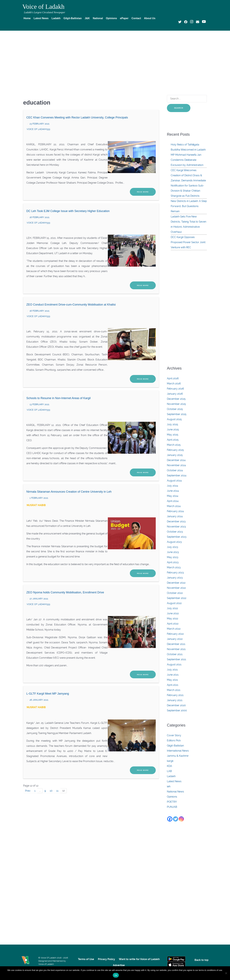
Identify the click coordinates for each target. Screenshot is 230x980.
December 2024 (176, 460)
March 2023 (174, 567)
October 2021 (175, 654)
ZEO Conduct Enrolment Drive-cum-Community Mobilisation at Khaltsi (71, 297)
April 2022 (173, 624)
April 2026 (173, 378)
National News (175, 792)
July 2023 (172, 547)
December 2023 (176, 521)
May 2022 (172, 619)
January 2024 (175, 516)
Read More (143, 188)
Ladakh (171, 776)
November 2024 (176, 465)
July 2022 (172, 608)
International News (178, 751)
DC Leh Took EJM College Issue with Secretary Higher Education (68, 207)
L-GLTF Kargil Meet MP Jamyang (48, 672)
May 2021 (172, 680)
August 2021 (174, 664)
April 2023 (173, 562)
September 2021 (176, 659)
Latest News (174, 781)
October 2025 (175, 409)
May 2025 (173, 435)
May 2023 (173, 557)
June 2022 (173, 613)
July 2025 (172, 424)
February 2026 (175, 389)
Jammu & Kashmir (178, 756)
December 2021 (176, 644)
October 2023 (175, 532)
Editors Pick (174, 740)
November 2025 (176, 404)
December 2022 (176, 583)
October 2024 (175, 470)
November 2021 (176, 649)
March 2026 (174, 384)
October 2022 (175, 593)
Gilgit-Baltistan (175, 746)
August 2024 (174, 481)
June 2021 (173, 675)
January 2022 (175, 639)
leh (169, 786)
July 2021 (172, 670)
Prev (28, 766)
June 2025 (173, 429)
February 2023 (175, 573)
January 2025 (175, 455)
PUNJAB (172, 807)
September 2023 (177, 537)
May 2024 (173, 496)
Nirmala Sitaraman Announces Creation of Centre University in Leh (69, 477)
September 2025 (177, 414)
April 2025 (173, 440)
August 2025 (174, 419)
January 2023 (175, 578)
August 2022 (174, 603)
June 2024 (173, 491)
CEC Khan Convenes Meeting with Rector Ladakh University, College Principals (77, 117)
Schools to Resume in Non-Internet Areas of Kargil (58, 387)
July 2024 (172, 486)
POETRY (172, 802)
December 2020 (176, 705)
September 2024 (177, 475)
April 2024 (173, 501)
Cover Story (174, 735)
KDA (169, 766)
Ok (116, 975)
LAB (169, 771)
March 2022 (174, 629)
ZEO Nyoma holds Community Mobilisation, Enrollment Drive (65, 575)
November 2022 (176, 588)
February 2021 (175, 695)
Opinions (172, 797)
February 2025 (175, 450)
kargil (170, 761)
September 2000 (177, 710)
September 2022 (177, 598)
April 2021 (173, 685)
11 (58, 766)
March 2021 (174, 690)
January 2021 (175, 700)
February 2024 (175, 511)
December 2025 (176, 399)
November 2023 (176, 527)
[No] (226, 973)
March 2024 (174, 506)
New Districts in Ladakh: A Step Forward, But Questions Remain (189, 206)
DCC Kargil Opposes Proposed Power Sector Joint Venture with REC (188, 242)
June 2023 (173, 552)
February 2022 (175, 634)
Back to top (201, 960)
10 (52, 766)
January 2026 (175, 394)
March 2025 (174, 445)
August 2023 (174, 542)
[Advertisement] (115, 57)
